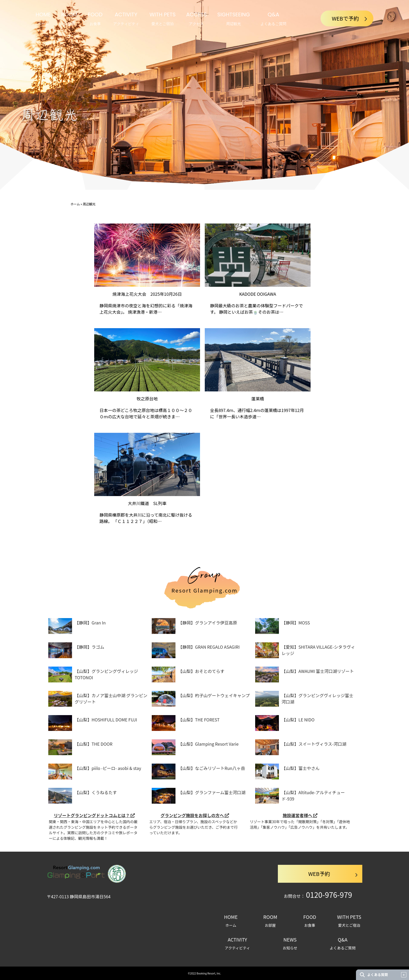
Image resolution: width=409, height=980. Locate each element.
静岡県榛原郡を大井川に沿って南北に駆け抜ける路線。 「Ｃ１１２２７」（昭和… (146, 518)
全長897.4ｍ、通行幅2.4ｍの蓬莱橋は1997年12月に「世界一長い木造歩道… (257, 413)
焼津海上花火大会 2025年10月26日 (147, 294)
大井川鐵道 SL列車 (147, 503)
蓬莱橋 (258, 399)
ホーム (75, 204)
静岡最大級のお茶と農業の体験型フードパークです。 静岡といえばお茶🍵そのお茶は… (256, 309)
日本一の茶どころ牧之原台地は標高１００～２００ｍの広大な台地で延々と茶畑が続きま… (146, 413)
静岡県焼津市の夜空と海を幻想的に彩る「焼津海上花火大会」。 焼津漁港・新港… (146, 309)
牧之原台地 (147, 399)
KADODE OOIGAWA (258, 294)
